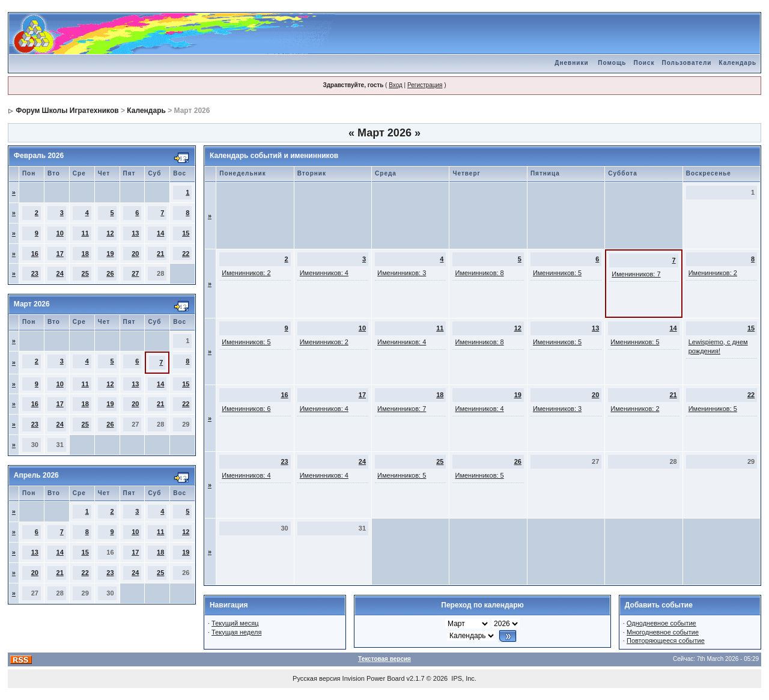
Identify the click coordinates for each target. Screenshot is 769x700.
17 (60, 254)
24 (60, 273)
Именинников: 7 (636, 274)
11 (85, 233)
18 (85, 254)
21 (160, 254)
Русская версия (316, 678)
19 (110, 254)
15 (186, 233)
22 (186, 254)
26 (110, 273)
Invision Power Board (374, 678)
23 (35, 273)
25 (85, 273)
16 (35, 254)
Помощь (612, 63)
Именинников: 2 (246, 273)
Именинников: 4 (324, 273)
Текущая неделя (236, 632)
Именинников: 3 (402, 273)
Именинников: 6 (246, 409)
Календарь (737, 63)
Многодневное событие (663, 632)
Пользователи (686, 63)
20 (135, 254)
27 (135, 273)
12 (110, 233)
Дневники (571, 63)
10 (60, 233)
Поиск (644, 63)
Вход (396, 85)
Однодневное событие (661, 623)
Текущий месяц (235, 623)
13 (135, 233)
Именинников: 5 (557, 273)
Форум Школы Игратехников (67, 111)
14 (160, 233)
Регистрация (425, 85)
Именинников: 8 (479, 273)
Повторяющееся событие (666, 641)
